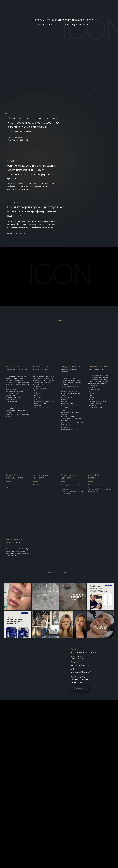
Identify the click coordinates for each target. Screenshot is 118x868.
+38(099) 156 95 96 (77, 659)
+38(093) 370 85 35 (77, 656)
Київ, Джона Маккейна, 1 (81, 672)
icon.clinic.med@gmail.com (80, 665)
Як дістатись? (79, 689)
